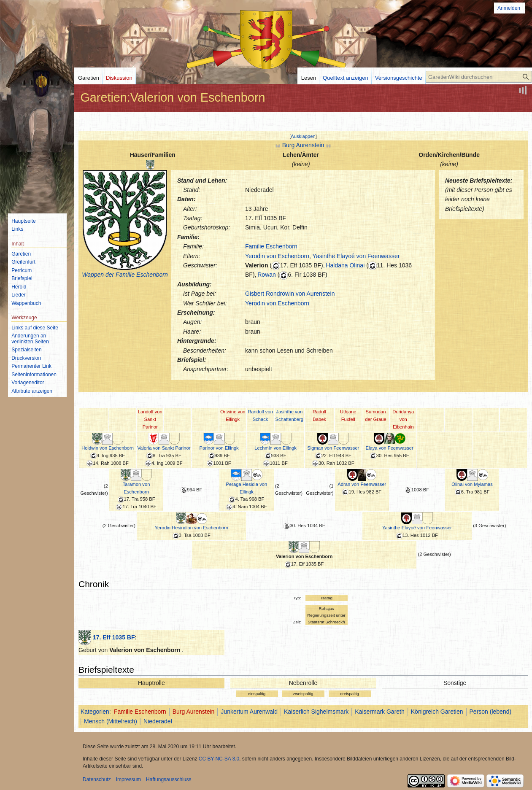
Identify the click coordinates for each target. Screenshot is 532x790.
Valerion (257, 265)
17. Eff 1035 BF (114, 637)
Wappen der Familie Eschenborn (125, 275)
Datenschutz (97, 779)
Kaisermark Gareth (379, 712)
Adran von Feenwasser (362, 484)
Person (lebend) (491, 712)
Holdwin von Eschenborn (108, 448)
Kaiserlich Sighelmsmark (316, 712)
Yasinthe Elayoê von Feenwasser (356, 256)
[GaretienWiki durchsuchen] (479, 77)
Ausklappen (303, 136)
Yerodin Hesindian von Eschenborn (192, 528)
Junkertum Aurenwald (249, 712)
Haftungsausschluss (169, 779)
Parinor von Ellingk (219, 448)
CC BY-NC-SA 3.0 (219, 759)
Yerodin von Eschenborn (277, 256)
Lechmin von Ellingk (275, 448)
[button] (303, 136)
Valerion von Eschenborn (304, 556)
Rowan (267, 275)
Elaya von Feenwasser (390, 448)
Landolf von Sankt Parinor (150, 419)
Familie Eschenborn (271, 246)
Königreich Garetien (437, 712)
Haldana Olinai (345, 265)
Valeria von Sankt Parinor (164, 448)
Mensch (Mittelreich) (111, 721)
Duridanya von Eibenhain (403, 419)
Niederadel (158, 721)
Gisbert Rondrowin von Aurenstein (290, 294)
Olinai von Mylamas (472, 484)
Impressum (128, 779)
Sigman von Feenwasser (333, 448)
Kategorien (95, 712)
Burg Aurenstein (303, 145)
